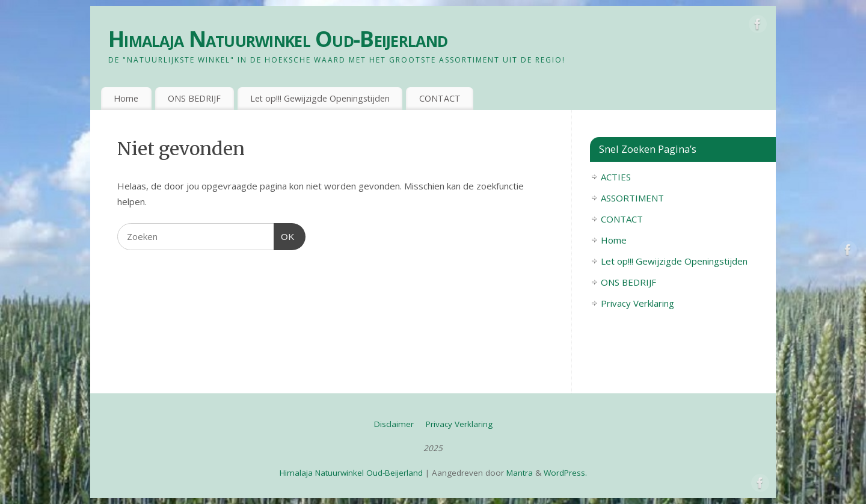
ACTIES (616, 177)
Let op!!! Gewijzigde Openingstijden (320, 98)
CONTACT (440, 98)
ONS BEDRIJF (194, 98)
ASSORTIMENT (632, 198)
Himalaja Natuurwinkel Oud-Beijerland (278, 39)
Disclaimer (394, 424)
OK (284, 235)
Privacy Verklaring (637, 303)
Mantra (520, 473)
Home (126, 98)
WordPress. (565, 473)
